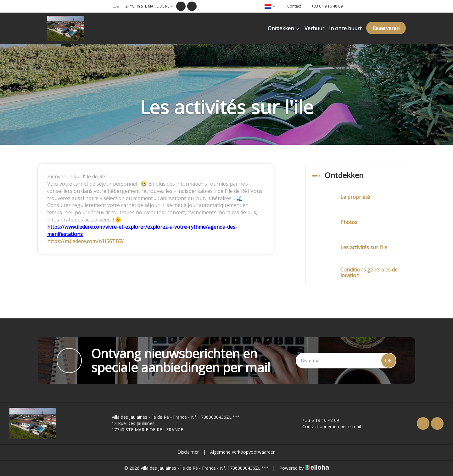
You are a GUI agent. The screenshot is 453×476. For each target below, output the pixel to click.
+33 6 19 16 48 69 (317, 420)
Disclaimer (188, 452)
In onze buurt (345, 28)
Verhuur (314, 28)
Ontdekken (284, 28)
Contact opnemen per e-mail (328, 426)
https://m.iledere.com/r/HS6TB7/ (85, 241)
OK (389, 361)
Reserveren (386, 28)
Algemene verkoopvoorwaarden (243, 452)
